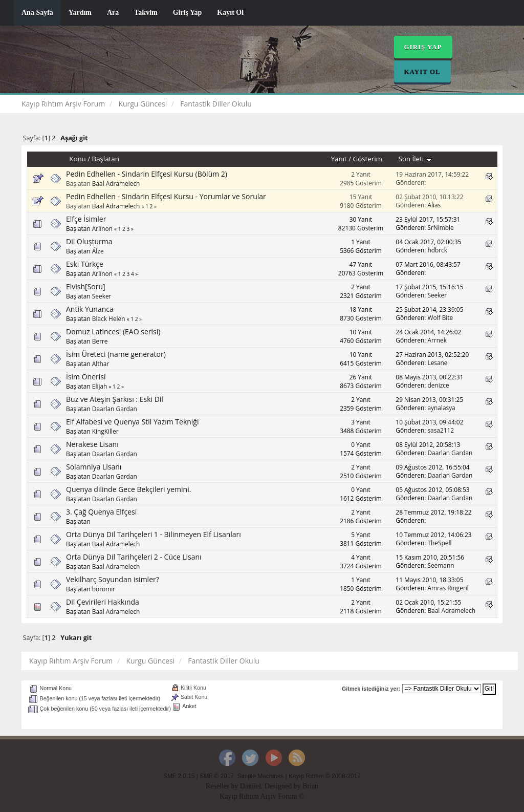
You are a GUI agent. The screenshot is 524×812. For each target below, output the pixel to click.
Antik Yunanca (90, 309)
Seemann (441, 565)
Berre (100, 341)
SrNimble (440, 227)
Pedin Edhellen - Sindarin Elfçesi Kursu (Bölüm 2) (147, 174)
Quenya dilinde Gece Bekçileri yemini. (128, 489)
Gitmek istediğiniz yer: (371, 689)
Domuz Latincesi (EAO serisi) (113, 332)
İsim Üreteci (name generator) (116, 354)
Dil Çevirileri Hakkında (103, 602)
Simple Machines (261, 776)
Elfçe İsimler (86, 219)
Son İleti (415, 159)
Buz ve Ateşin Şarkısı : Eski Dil (115, 399)
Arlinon (102, 228)
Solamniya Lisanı (94, 467)
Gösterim (368, 159)
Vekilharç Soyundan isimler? (113, 579)
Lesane (437, 362)
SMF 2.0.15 (179, 776)
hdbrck (437, 250)
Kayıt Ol (230, 13)
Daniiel (250, 786)
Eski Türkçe (85, 264)
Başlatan (106, 159)
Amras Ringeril (448, 588)
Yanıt (339, 159)
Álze (98, 251)
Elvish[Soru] (86, 286)
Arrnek (437, 340)
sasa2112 (441, 430)
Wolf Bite (440, 317)
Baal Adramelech (116, 183)
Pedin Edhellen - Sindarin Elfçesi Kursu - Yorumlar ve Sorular (166, 196)
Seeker (102, 296)
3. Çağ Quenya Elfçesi (101, 512)
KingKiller (105, 431)
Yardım (80, 13)
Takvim (146, 13)
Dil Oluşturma (89, 241)
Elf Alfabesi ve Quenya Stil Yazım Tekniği (133, 422)
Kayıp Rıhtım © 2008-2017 (325, 776)
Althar (101, 364)
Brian (310, 786)
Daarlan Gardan (115, 409)
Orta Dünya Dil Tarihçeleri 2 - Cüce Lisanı (134, 557)
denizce (438, 385)
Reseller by (223, 786)
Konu (77, 159)
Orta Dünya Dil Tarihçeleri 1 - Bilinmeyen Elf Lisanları (154, 534)
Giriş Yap (188, 13)
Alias (434, 205)
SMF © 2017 (217, 776)
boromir (104, 589)
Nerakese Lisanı (92, 444)
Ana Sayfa (37, 13)
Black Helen (109, 318)
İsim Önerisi (86, 377)
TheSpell (439, 543)
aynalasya (441, 408)
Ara (113, 13)
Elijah (100, 386)
